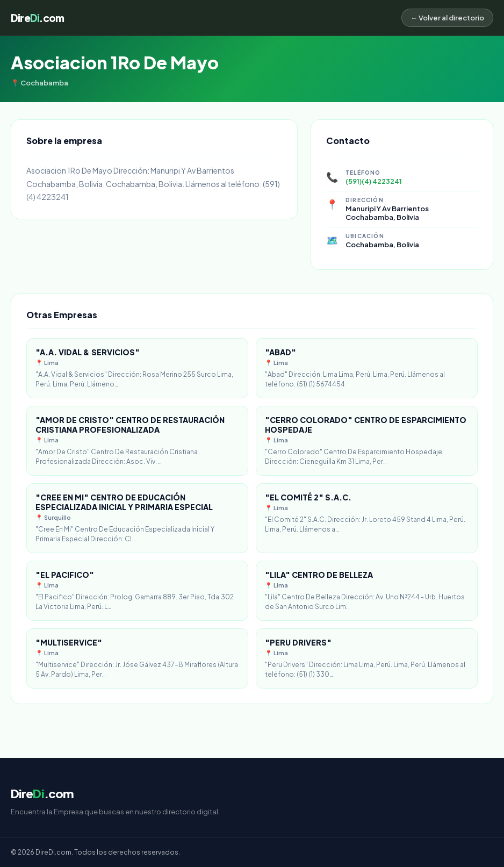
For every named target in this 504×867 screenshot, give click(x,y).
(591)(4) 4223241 (374, 181)
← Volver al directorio (447, 18)
